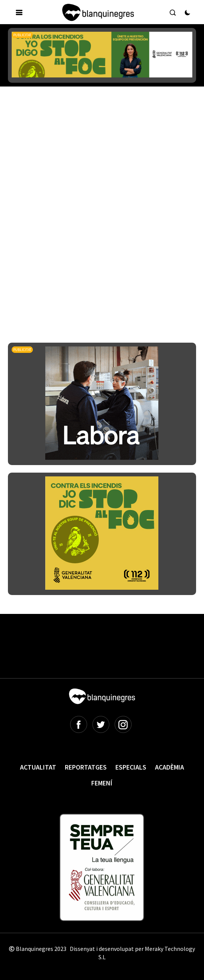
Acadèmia (169, 767)
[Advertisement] (106, 158)
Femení (102, 783)
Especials (131, 767)
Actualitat (38, 767)
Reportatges (86, 767)
